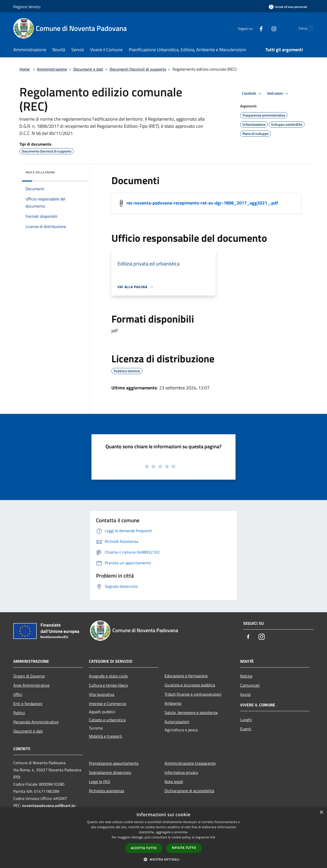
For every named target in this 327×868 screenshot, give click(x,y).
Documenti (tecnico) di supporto (138, 69)
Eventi (246, 729)
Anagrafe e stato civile (108, 676)
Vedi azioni (278, 94)
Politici (19, 713)
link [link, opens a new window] (213, 837)
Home (25, 69)
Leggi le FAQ (100, 782)
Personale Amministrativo (36, 722)
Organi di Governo (29, 676)
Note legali (174, 782)
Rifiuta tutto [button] (184, 848)
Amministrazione (52, 69)
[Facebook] (249, 28)
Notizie (246, 676)
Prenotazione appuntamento (114, 763)
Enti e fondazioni (28, 704)
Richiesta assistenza (107, 791)
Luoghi (246, 720)
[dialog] (163, 838)
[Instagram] (262, 28)
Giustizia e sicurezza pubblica (190, 685)
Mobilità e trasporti (106, 736)
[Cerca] (308, 28)
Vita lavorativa (102, 694)
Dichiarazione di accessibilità (189, 791)
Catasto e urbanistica (107, 720)
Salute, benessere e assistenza (191, 712)
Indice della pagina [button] (40, 172)
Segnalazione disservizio (110, 772)
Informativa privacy (181, 772)
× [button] (321, 813)
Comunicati (250, 685)
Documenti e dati (88, 69)
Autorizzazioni (177, 722)
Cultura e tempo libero (108, 685)
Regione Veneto (27, 7)
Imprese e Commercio (108, 704)
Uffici (18, 694)
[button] (163, 859)
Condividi (252, 94)
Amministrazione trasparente (190, 763)
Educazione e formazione (186, 676)
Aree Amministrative (31, 685)
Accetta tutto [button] (144, 848)
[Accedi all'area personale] (288, 7)
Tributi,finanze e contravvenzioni (193, 694)
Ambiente (173, 703)
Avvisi (245, 694)
